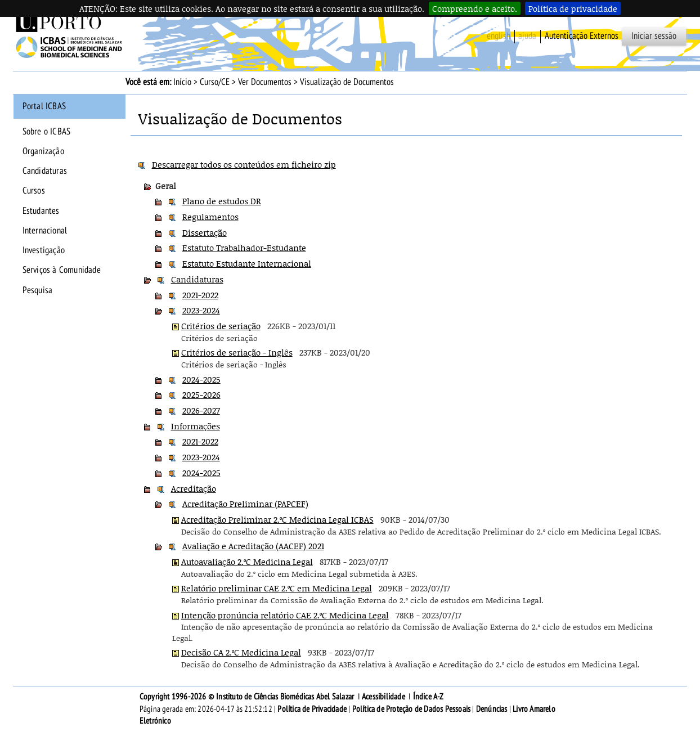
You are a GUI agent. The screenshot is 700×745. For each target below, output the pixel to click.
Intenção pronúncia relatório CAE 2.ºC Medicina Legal (285, 615)
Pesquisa (38, 290)
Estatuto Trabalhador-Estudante (244, 248)
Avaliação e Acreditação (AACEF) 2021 (253, 546)
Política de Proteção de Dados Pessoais (412, 709)
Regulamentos (210, 217)
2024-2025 (201, 379)
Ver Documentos (265, 82)
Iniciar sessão (654, 36)
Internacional (45, 231)
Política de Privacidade (312, 709)
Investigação (44, 250)
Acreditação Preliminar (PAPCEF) (245, 504)
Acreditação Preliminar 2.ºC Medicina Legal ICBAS (277, 519)
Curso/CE (215, 82)
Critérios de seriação (221, 326)
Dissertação (205, 232)
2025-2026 (201, 394)
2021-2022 (200, 295)
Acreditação (194, 488)
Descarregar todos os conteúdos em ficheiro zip (244, 164)
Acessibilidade (383, 697)
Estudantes (41, 211)
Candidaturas (45, 171)
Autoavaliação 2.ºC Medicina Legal (247, 562)
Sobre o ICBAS (47, 132)
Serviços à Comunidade (62, 270)
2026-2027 (201, 410)
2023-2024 (201, 310)
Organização (43, 151)
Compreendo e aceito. (475, 8)
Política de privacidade (573, 8)
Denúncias (492, 709)
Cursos (34, 191)
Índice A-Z (428, 697)
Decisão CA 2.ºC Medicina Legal (241, 652)
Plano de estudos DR (222, 201)
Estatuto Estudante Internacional (247, 263)
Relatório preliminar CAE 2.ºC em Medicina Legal (277, 588)
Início (182, 82)
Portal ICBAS (44, 106)
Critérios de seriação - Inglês (237, 352)
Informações (196, 426)
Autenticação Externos (582, 36)
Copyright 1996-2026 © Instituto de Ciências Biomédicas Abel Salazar (248, 697)
